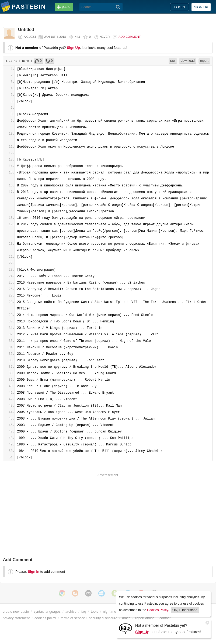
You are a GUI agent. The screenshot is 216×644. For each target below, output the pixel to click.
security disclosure (103, 618)
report (204, 61)
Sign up (201, 7)
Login (180, 7)
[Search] (118, 7)
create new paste (16, 611)
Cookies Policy (158, 610)
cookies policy (45, 618)
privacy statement (16, 618)
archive (71, 611)
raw (173, 61)
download (188, 61)
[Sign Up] (126, 628)
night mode (111, 611)
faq (84, 611)
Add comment (130, 37)
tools (94, 611)
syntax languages (47, 611)
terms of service (73, 618)
